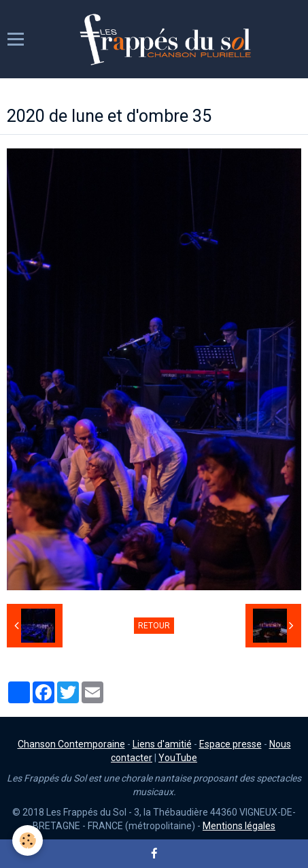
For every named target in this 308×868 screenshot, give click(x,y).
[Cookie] (28, 840)
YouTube (178, 758)
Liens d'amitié (162, 744)
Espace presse (230, 744)
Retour (154, 626)
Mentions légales (239, 826)
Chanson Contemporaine (71, 744)
